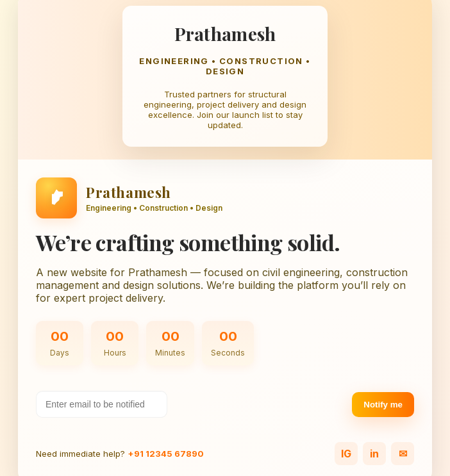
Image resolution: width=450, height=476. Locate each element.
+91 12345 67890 (166, 454)
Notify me (383, 405)
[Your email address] (102, 404)
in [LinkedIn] (374, 454)
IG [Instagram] (346, 454)
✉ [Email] (403, 454)
